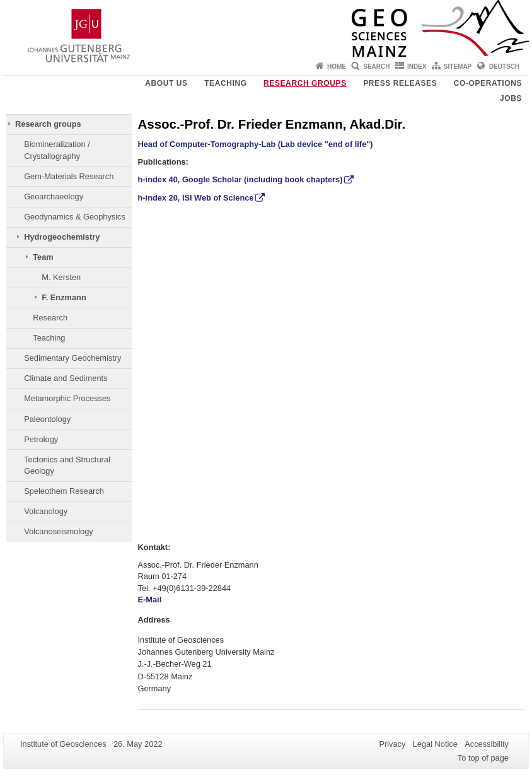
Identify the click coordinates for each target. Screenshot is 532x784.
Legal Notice (435, 744)
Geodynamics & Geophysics (75, 217)
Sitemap (458, 67)
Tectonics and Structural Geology (67, 465)
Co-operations (488, 83)
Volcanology (46, 511)
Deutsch (504, 67)
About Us (166, 83)
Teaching (225, 83)
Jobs (511, 98)
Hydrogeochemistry (62, 237)
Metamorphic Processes (67, 398)
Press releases (400, 83)
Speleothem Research (64, 491)
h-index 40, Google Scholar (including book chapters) (240, 179)
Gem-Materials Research (69, 176)
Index (417, 67)
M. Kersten (61, 277)
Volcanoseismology (59, 531)
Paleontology (47, 419)
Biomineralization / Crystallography (57, 150)
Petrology (41, 439)
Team (43, 257)
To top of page (483, 758)
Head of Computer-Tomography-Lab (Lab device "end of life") (256, 144)
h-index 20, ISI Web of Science (196, 198)
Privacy (392, 744)
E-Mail (151, 600)
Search (376, 67)
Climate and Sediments (66, 378)
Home (337, 67)
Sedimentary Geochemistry (72, 358)
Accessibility (487, 744)
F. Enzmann (64, 297)
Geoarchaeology (54, 196)
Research (50, 318)
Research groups (305, 83)
